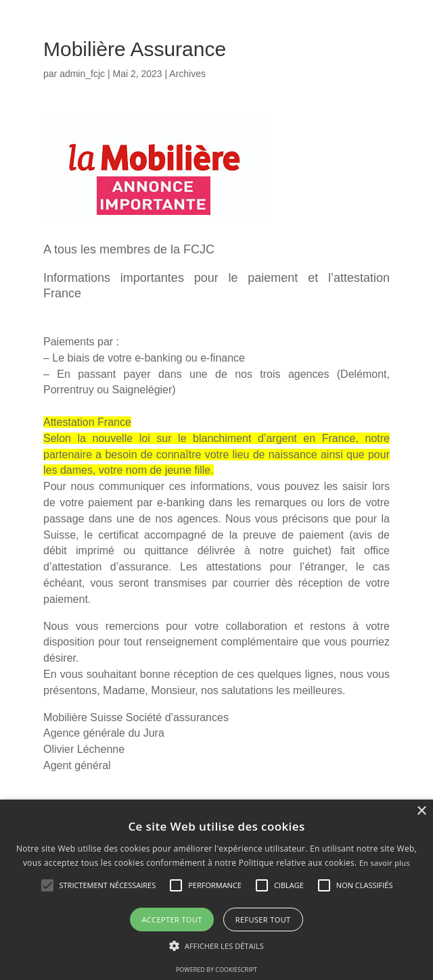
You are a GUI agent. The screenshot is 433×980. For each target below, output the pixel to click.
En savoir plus (385, 863)
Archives (187, 74)
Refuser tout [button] (263, 920)
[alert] (216, 890)
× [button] (421, 811)
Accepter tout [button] (172, 920)
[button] (216, 946)
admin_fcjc (82, 74)
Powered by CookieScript (216, 970)
